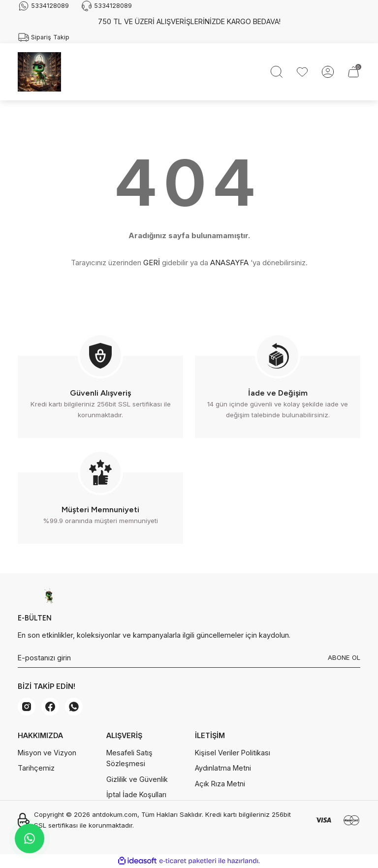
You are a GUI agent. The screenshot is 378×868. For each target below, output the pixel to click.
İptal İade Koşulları (136, 794)
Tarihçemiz (36, 768)
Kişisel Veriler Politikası (233, 753)
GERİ (152, 263)
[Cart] (353, 72)
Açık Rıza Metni (220, 784)
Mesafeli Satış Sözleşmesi (129, 758)
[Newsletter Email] (189, 658)
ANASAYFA (229, 263)
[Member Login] (328, 72)
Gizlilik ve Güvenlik (137, 779)
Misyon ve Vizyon (47, 753)
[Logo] (39, 72)
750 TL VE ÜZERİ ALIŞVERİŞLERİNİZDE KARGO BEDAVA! (189, 21)
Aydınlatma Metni (223, 768)
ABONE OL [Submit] (344, 657)
